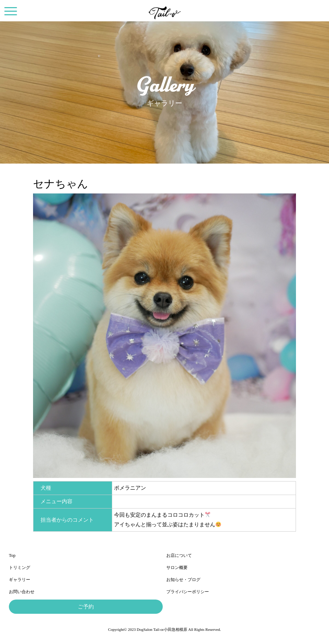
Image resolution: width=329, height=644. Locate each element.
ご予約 (86, 607)
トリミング (20, 568)
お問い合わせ (22, 592)
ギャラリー (20, 580)
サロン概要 (177, 568)
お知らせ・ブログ (183, 580)
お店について (179, 555)
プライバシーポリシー (188, 592)
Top (12, 555)
